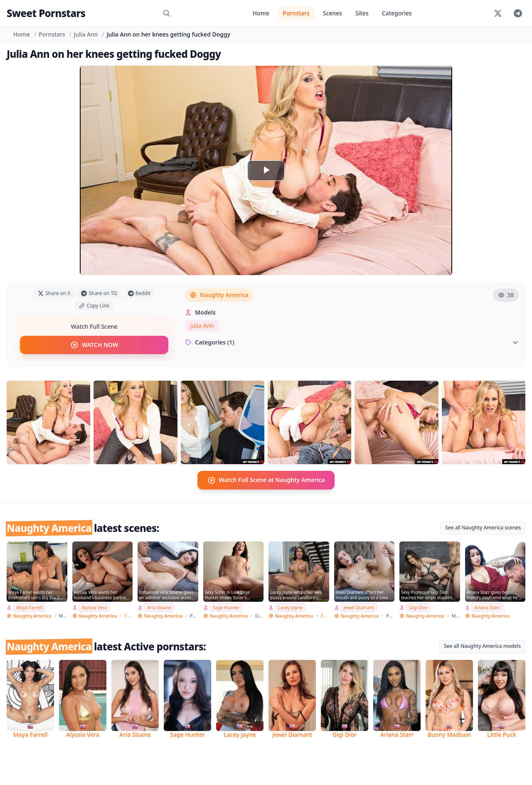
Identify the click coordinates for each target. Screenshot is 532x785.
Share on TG (99, 293)
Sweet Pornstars (46, 13)
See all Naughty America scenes (483, 527)
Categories (397, 13)
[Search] (167, 13)
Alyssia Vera (95, 607)
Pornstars (296, 13)
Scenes (332, 13)
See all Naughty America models (482, 646)
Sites (362, 13)
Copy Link (94, 306)
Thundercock (128, 616)
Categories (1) (352, 342)
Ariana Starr (488, 607)
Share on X (54, 293)
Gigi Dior (418, 607)
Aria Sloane (159, 607)
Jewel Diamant (359, 607)
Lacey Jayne (290, 607)
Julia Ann (86, 34)
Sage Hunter (226, 607)
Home (261, 13)
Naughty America (219, 295)
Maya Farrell (29, 607)
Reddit (139, 293)
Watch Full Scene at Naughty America (266, 480)
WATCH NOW (94, 345)
